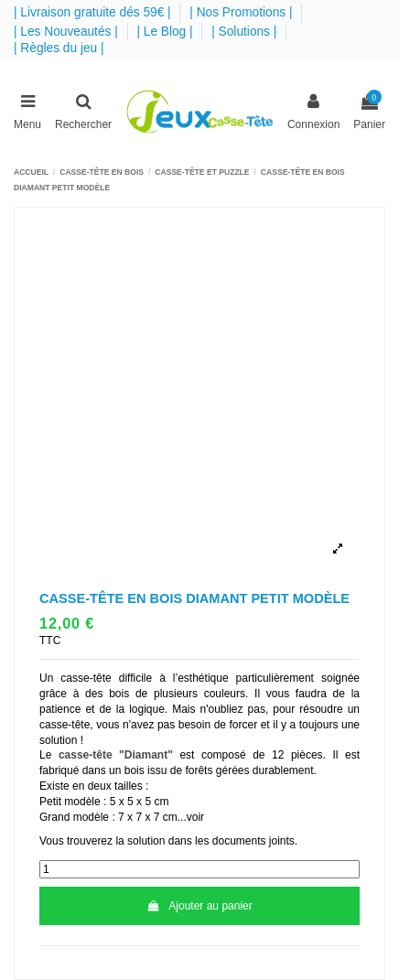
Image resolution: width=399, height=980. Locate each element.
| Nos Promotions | (243, 12)
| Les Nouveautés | (68, 32)
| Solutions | (246, 32)
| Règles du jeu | (59, 48)
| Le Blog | (166, 32)
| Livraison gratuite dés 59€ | (94, 12)
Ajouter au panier (199, 906)
